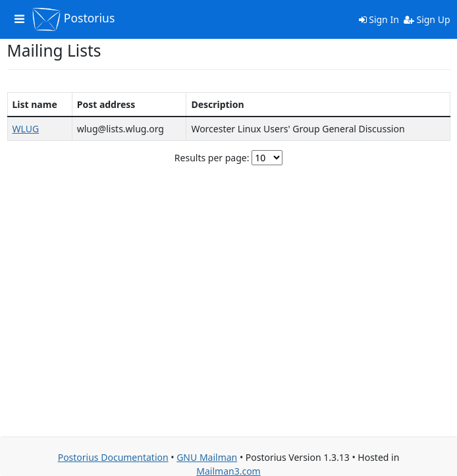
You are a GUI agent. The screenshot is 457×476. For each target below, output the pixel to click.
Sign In (379, 19)
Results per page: (212, 158)
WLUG (26, 129)
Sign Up (427, 19)
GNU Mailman (207, 457)
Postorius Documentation (113, 457)
